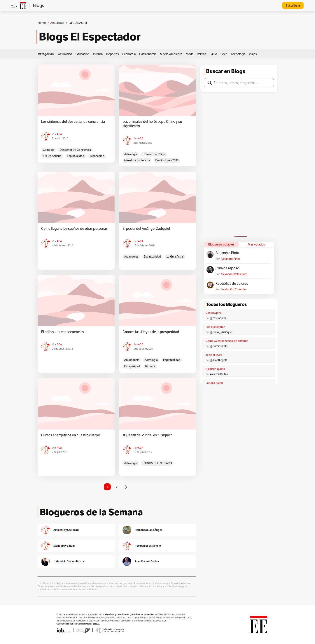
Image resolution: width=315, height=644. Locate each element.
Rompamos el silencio (148, 546)
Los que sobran (215, 327)
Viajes (253, 54)
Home (42, 23)
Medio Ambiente (171, 54)
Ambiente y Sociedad (66, 530)
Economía (129, 54)
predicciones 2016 (167, 160)
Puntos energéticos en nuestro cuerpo (71, 435)
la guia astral (175, 257)
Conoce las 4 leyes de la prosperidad (151, 332)
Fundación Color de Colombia (233, 289)
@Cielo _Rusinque (221, 332)
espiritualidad (76, 156)
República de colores (232, 284)
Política (201, 54)
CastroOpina (214, 313)
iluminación (97, 156)
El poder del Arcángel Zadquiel (146, 229)
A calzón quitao (215, 369)
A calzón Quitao (219, 374)
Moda (190, 54)
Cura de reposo (227, 268)
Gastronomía (148, 54)
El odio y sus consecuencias (63, 332)
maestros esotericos (137, 160)
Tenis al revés (214, 355)
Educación (82, 54)
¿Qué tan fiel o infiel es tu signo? (147, 435)
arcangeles (131, 257)
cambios (49, 150)
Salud (213, 54)
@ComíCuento (219, 346)
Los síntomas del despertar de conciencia (73, 122)
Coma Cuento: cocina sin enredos (227, 341)
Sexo (224, 54)
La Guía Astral (214, 383)
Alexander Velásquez (234, 274)
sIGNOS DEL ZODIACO (157, 463)
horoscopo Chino (154, 154)
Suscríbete (293, 5)
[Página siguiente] (126, 487)
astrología (131, 154)
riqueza (150, 366)
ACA (59, 134)
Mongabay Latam (64, 546)
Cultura (98, 54)
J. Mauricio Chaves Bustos (69, 561)
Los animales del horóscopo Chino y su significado (152, 124)
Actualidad (57, 23)
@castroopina (218, 318)
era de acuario (52, 156)
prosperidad (132, 366)
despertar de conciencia (75, 150)
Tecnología (238, 54)
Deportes (112, 54)
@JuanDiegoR (218, 360)
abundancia (132, 360)
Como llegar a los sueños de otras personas (74, 229)
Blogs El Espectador (90, 37)
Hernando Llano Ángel (148, 530)
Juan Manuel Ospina (147, 561)
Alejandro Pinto (227, 253)
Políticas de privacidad (143, 615)
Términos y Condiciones (117, 615)
